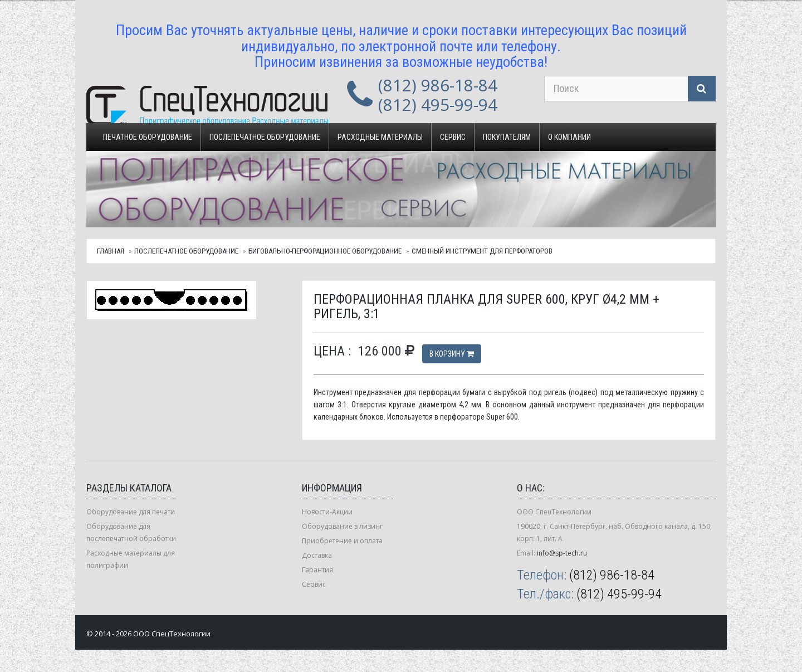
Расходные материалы (380, 137)
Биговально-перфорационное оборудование (325, 251)
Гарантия (317, 570)
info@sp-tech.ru (562, 553)
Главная (111, 251)
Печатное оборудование (148, 137)
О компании (569, 137)
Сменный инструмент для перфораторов (482, 251)
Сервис (453, 137)
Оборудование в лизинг (342, 526)
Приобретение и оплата (342, 541)
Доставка (317, 555)
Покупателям (507, 137)
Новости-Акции (327, 512)
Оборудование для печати (131, 512)
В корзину (452, 354)
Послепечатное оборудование (265, 137)
